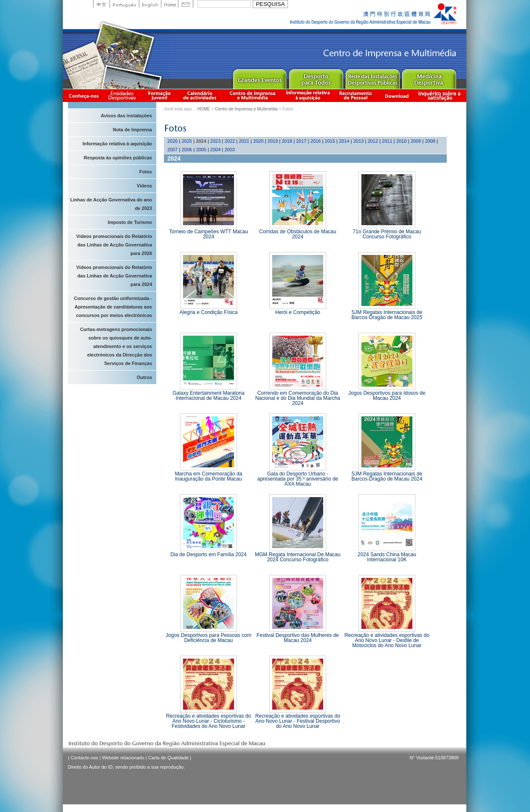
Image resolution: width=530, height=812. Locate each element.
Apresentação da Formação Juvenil (159, 95)
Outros (144, 377)
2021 (244, 141)
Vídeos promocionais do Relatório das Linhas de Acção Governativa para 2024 (114, 276)
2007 (172, 150)
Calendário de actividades (200, 95)
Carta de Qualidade (168, 758)
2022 (230, 141)
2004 (215, 150)
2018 (287, 141)
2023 (215, 141)
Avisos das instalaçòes (126, 116)
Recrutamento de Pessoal (356, 95)
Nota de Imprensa (132, 130)
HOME (203, 109)
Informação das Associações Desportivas (123, 95)
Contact (186, 4)
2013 (358, 141)
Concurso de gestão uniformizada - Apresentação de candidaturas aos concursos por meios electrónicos (113, 307)
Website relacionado (123, 758)
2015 (330, 141)
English (150, 4)
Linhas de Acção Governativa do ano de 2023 (111, 204)
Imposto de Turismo (130, 222)
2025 (187, 141)
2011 (387, 141)
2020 (258, 141)
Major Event (259, 77)
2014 (344, 141)
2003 (230, 150)
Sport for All (316, 77)
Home (169, 4)
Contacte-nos (84, 758)
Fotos (146, 172)
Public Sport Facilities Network (372, 77)
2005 (201, 150)
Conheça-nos (84, 95)
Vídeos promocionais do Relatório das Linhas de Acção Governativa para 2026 (114, 245)
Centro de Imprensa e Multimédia (253, 95)
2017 (301, 141)
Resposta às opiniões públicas (118, 158)
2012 (373, 141)
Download (397, 95)
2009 (416, 141)
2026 (172, 141)
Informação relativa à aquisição (308, 95)
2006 (187, 150)
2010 (401, 141)
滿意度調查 (441, 95)
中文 (101, 4)
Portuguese (124, 4)
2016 (316, 141)
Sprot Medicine (429, 77)
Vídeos (144, 186)
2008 (430, 141)
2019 (273, 141)
